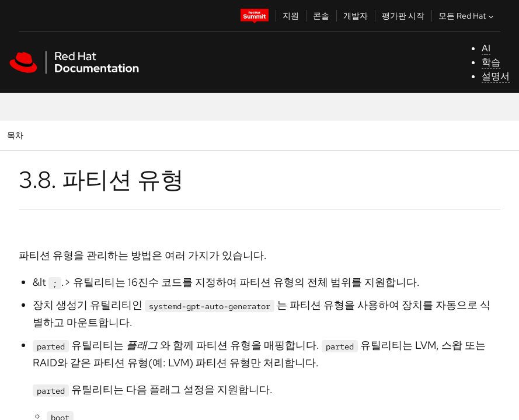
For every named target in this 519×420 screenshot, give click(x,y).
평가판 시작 (403, 16)
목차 (17, 135)
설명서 (496, 76)
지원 (291, 16)
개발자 (356, 16)
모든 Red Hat (467, 16)
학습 (491, 62)
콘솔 (321, 16)
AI (486, 48)
